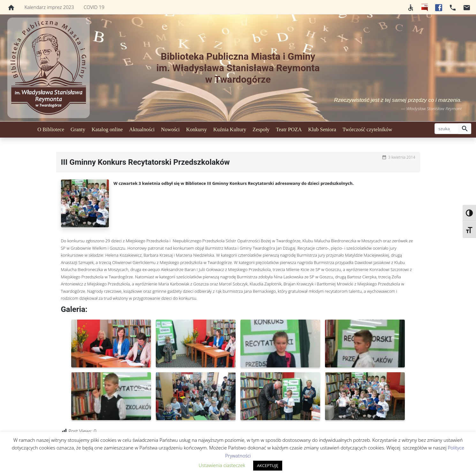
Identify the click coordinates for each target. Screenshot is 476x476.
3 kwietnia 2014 (402, 157)
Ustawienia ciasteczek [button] (222, 465)
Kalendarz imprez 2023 (49, 7)
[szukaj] (446, 129)
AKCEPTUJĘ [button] (268, 465)
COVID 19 (94, 7)
